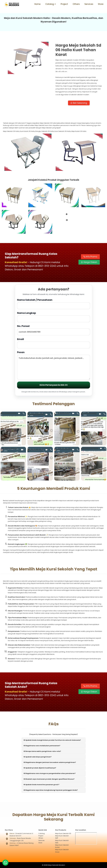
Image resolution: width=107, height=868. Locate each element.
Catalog (50, 4)
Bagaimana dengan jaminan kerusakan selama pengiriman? (50, 762)
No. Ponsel (54, 330)
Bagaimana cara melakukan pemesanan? (42, 746)
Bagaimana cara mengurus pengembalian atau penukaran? (50, 773)
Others (76, 4)
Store (101, 4)
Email (54, 343)
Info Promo (90, 257)
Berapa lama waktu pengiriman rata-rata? (42, 751)
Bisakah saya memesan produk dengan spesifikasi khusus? (49, 779)
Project (64, 4)
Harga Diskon (89, 262)
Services (89, 4)
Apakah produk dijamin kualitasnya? (40, 768)
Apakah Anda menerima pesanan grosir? (41, 785)
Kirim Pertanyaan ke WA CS (54, 385)
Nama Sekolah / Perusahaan (54, 304)
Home (37, 4)
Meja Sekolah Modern (56, 865)
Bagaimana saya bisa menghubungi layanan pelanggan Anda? (51, 790)
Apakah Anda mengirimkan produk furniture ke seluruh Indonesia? (52, 740)
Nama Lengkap (54, 317)
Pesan (54, 365)
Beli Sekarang (79, 103)
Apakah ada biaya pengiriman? (38, 757)
